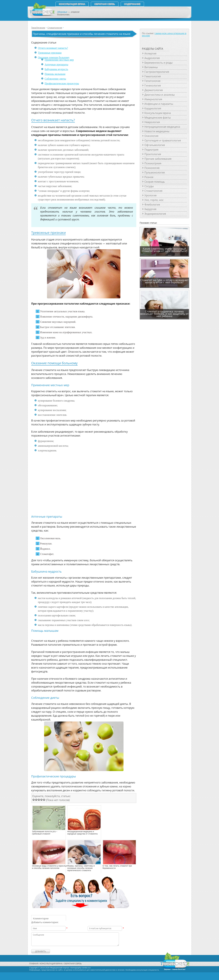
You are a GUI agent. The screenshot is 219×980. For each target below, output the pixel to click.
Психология (152, 168)
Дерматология (154, 90)
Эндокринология (155, 214)
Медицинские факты (158, 118)
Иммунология (153, 99)
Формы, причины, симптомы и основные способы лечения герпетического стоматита (81, 868)
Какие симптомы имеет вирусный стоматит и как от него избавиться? (164, 250)
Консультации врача (158, 113)
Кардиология (153, 108)
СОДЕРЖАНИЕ (132, 4)
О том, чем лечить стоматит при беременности (117, 867)
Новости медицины (157, 131)
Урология (151, 195)
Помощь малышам (55, 74)
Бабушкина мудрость (56, 69)
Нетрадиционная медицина (162, 127)
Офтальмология (155, 145)
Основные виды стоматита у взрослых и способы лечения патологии (50, 867)
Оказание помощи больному (54, 57)
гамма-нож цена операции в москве (164, 34)
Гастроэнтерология (157, 72)
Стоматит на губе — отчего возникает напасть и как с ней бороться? (164, 281)
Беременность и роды (159, 63)
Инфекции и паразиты (159, 104)
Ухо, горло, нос (154, 200)
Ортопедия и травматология (163, 140)
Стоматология (55, 28)
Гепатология (152, 81)
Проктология (153, 154)
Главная (34, 964)
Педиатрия (151, 150)
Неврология (152, 122)
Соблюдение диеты (55, 79)
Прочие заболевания (158, 159)
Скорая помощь (155, 182)
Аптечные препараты (57, 64)
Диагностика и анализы (160, 95)
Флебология (152, 205)
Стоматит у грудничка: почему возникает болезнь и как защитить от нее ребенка (164, 314)
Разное (149, 177)
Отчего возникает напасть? (53, 48)
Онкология (151, 136)
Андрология (152, 58)
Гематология (153, 76)
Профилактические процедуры (62, 83)
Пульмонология (155, 172)
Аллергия (150, 53)
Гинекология (153, 86)
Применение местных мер (59, 60)
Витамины (151, 67)
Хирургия (150, 209)
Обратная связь (105, 4)
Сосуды (149, 186)
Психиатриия (153, 163)
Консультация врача (72, 4)
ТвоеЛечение (38, 28)
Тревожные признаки (50, 53)
